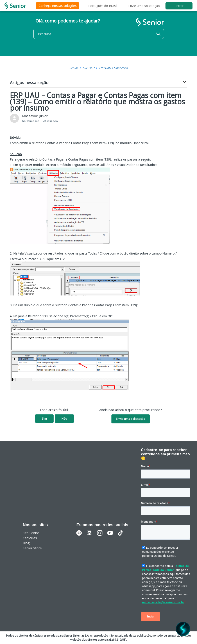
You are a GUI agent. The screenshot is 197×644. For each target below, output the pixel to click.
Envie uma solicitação (144, 6)
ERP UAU (88, 68)
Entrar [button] (179, 6)
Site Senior (31, 533)
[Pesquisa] (99, 34)
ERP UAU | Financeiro (113, 68)
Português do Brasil (103, 6)
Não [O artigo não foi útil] (64, 418)
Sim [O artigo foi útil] (44, 418)
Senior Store (32, 548)
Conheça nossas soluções (58, 6)
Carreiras (30, 538)
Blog (26, 543)
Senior (74, 68)
